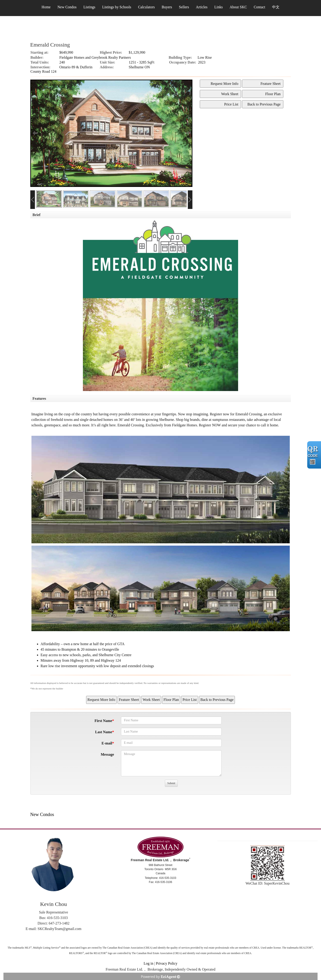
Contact (259, 7)
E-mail (107, 743)
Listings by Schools (117, 7)
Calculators (146, 7)
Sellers (184, 7)
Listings (89, 7)
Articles (202, 7)
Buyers (167, 7)
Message (107, 754)
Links (219, 7)
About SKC (238, 7)
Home (46, 7)
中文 (276, 7)
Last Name (104, 732)
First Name (103, 721)
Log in (148, 963)
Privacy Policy (167, 963)
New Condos (67, 7)
